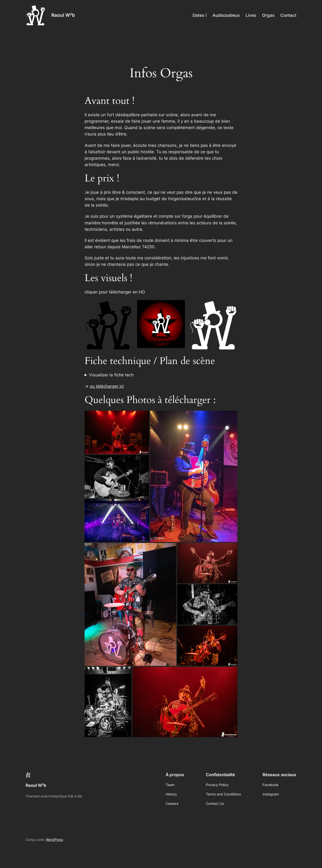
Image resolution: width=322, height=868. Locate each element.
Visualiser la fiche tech (111, 375)
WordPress (54, 839)
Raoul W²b (63, 15)
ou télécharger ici (107, 386)
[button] (117, 432)
